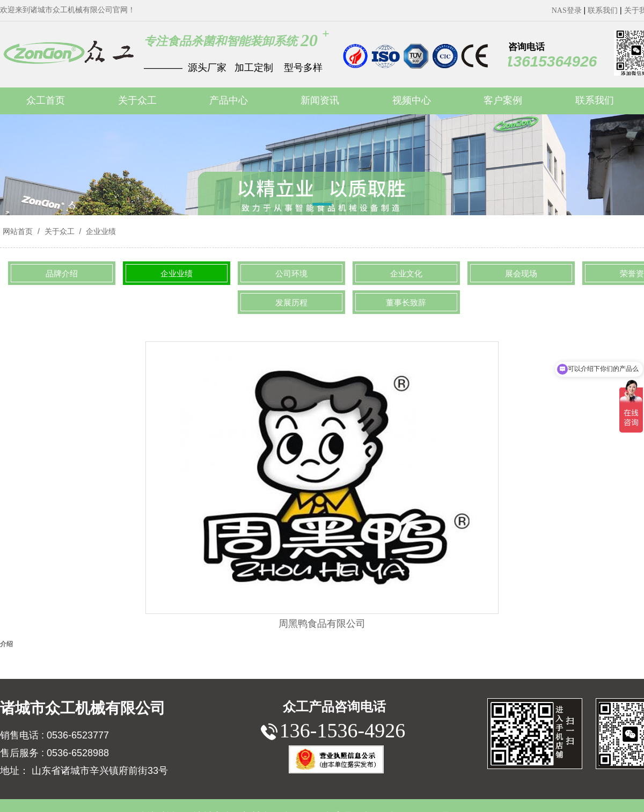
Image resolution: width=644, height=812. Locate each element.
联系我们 (603, 10)
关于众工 (60, 231)
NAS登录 (567, 10)
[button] (322, 206)
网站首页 (18, 231)
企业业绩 (100, 231)
